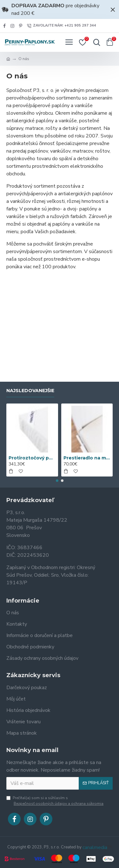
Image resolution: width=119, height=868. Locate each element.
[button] (57, 481)
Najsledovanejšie (30, 391)
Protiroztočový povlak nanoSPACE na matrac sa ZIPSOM (32, 458)
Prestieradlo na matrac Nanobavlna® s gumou (87, 458)
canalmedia (95, 847)
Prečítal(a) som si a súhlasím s (55, 801)
